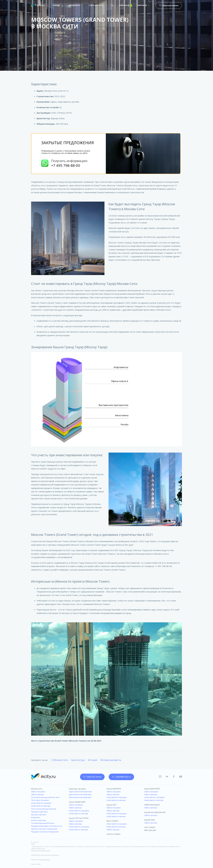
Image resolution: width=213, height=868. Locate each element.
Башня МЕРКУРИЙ (152, 789)
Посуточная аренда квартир (44, 809)
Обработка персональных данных (45, 855)
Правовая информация (41, 851)
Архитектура (78, 760)
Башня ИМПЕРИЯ (114, 789)
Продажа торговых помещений (45, 832)
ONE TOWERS (150, 827)
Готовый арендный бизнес (43, 823)
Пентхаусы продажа (40, 800)
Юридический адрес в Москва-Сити (47, 826)
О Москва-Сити (60, 760)
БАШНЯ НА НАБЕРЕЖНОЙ (155, 812)
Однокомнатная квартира (80, 792)
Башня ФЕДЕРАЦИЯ (77, 802)
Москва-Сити (37, 789)
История (93, 760)
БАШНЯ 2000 (149, 820)
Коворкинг (36, 817)
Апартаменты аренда (41, 806)
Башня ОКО (111, 805)
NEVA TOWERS (112, 821)
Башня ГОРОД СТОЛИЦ (79, 818)
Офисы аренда (37, 794)
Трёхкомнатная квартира (80, 797)
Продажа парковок (39, 812)
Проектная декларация (40, 860)
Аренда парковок (39, 815)
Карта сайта (36, 864)
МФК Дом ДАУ (150, 830)
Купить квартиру (39, 820)
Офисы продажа (38, 792)
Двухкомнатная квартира (80, 794)
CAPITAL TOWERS (113, 834)
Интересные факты (111, 760)
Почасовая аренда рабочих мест (46, 797)
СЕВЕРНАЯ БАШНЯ (152, 805)
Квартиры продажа (77, 789)
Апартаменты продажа (41, 803)
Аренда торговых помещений (44, 829)
